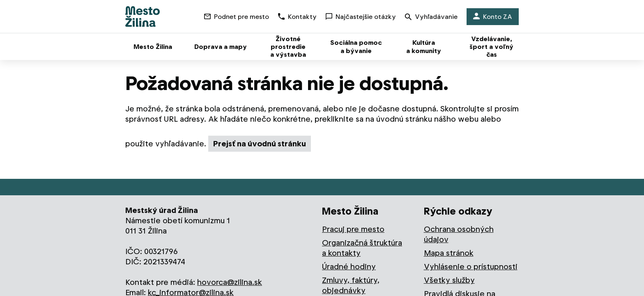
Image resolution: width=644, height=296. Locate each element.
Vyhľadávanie (431, 17)
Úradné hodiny (349, 267)
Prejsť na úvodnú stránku (260, 144)
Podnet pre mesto (237, 17)
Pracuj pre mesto (353, 229)
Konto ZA (493, 17)
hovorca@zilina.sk (230, 282)
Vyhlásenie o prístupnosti (471, 267)
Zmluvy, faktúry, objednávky (351, 285)
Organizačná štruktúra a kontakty (362, 248)
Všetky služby (449, 280)
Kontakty (297, 17)
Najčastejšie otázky (361, 17)
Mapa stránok (449, 253)
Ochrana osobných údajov (459, 234)
